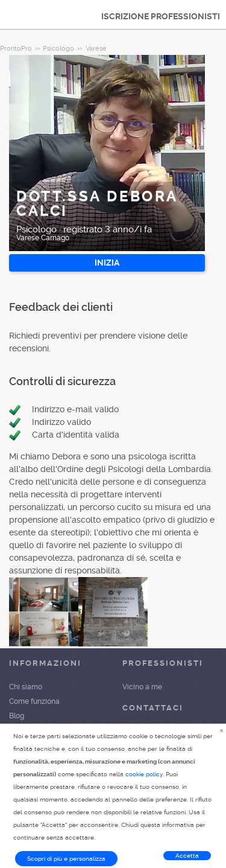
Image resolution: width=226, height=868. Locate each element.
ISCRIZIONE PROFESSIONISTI (161, 16)
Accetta (187, 856)
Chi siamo (26, 687)
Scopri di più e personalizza (66, 859)
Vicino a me (142, 687)
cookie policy (144, 774)
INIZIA (107, 263)
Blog (17, 716)
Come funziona (34, 701)
